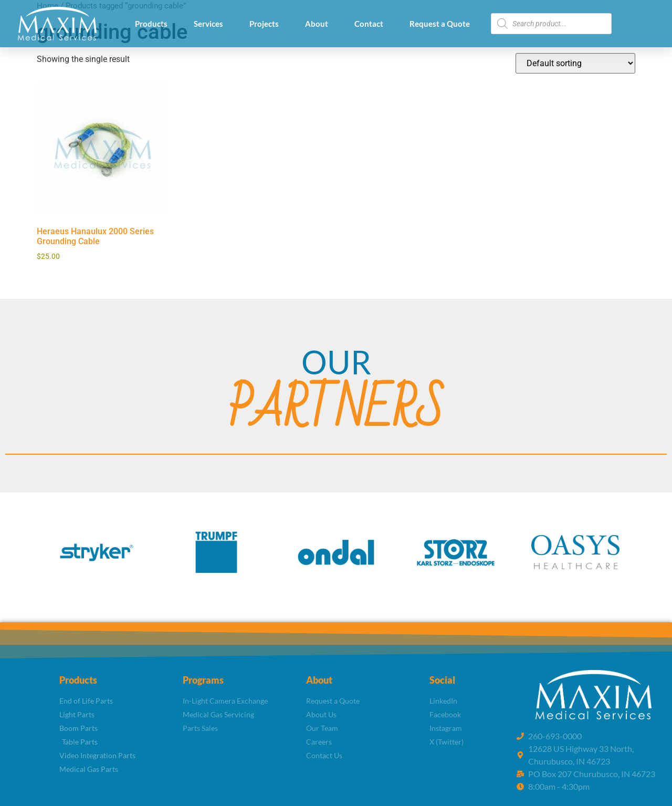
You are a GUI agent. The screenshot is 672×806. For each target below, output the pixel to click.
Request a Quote (440, 24)
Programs (203, 680)
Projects (264, 24)
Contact (369, 24)
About (317, 24)
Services (208, 24)
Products (151, 24)
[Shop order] (575, 63)
